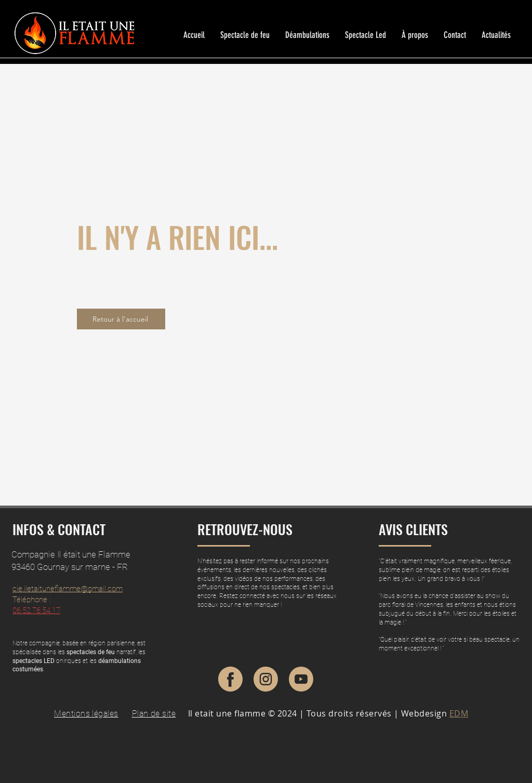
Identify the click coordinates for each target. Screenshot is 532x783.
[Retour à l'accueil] (121, 319)
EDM (459, 713)
